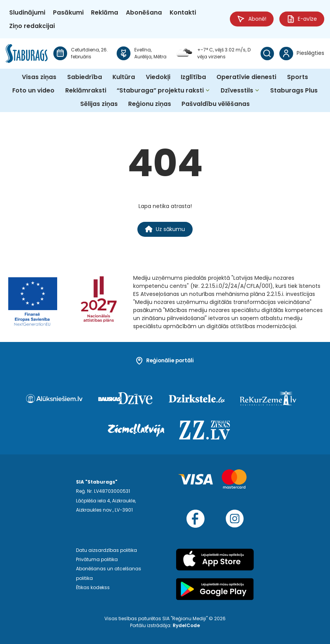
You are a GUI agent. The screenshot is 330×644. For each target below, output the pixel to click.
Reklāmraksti (86, 90)
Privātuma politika (97, 559)
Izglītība (193, 77)
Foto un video (33, 90)
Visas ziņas (39, 77)
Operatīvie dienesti (246, 77)
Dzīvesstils (237, 90)
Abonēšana (144, 12)
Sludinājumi (27, 12)
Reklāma (105, 12)
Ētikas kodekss (93, 587)
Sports (298, 77)
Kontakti (183, 12)
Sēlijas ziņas (99, 104)
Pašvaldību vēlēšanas (216, 104)
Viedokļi (158, 77)
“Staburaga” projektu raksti (160, 90)
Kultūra (124, 77)
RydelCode (186, 625)
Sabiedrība (85, 77)
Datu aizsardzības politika (106, 550)
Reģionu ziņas (150, 104)
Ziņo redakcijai (32, 26)
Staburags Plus (294, 90)
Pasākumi (68, 12)
